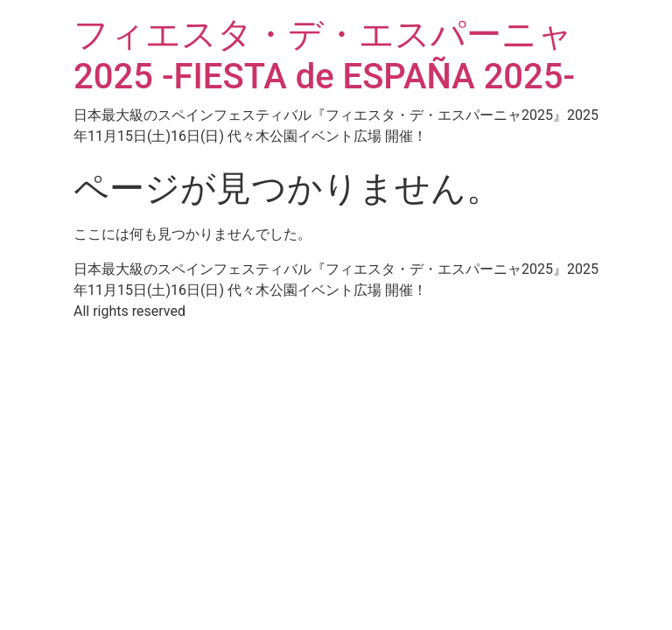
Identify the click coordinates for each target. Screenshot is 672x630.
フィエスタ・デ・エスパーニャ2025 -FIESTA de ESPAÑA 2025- (324, 56)
